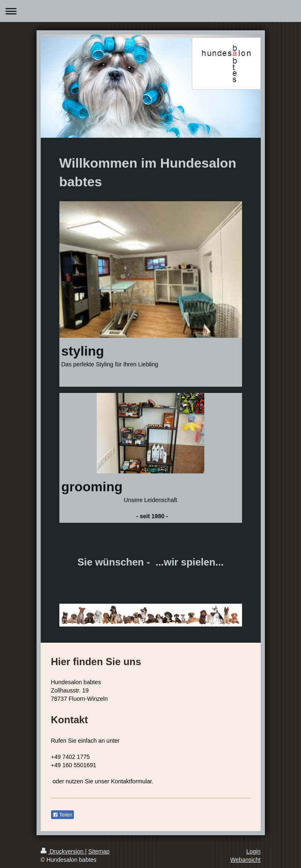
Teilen (62, 815)
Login (253, 851)
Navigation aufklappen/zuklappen (150, 11)
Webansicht (246, 860)
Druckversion (63, 851)
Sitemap (99, 851)
